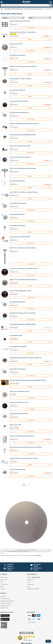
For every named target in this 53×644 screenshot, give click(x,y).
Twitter (24, 633)
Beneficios (34, 577)
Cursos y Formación (5, 599)
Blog (2, 582)
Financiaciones (31, 584)
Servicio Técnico (4, 608)
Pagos (29, 587)
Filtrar (40, 18)
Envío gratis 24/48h (37, 565)
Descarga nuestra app (7, 612)
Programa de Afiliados (6, 603)
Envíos (29, 582)
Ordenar (13, 18)
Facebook (21, 633)
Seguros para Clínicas (6, 606)
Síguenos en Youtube (26, 633)
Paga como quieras (11, 569)
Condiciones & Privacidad (33, 589)
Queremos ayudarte (10, 565)
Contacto (3, 589)
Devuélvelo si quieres (38, 569)
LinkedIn (29, 633)
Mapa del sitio (4, 580)
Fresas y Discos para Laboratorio (33, 9)
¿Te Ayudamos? (4, 584)
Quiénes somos (4, 577)
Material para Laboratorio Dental (14, 9)
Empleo (2, 587)
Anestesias (3, 596)
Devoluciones (30, 580)
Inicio (2, 9)
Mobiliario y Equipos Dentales (7, 601)
